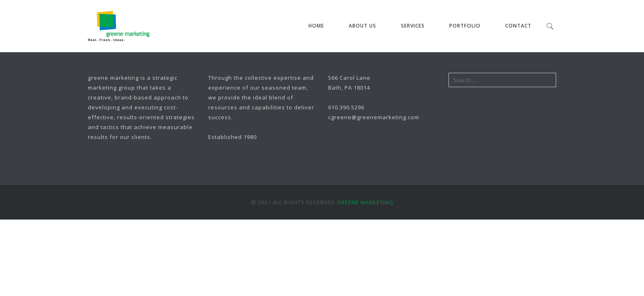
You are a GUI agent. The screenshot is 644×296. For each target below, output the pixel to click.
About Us (362, 26)
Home (316, 26)
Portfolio (465, 26)
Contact (518, 26)
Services (413, 26)
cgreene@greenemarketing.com (374, 117)
